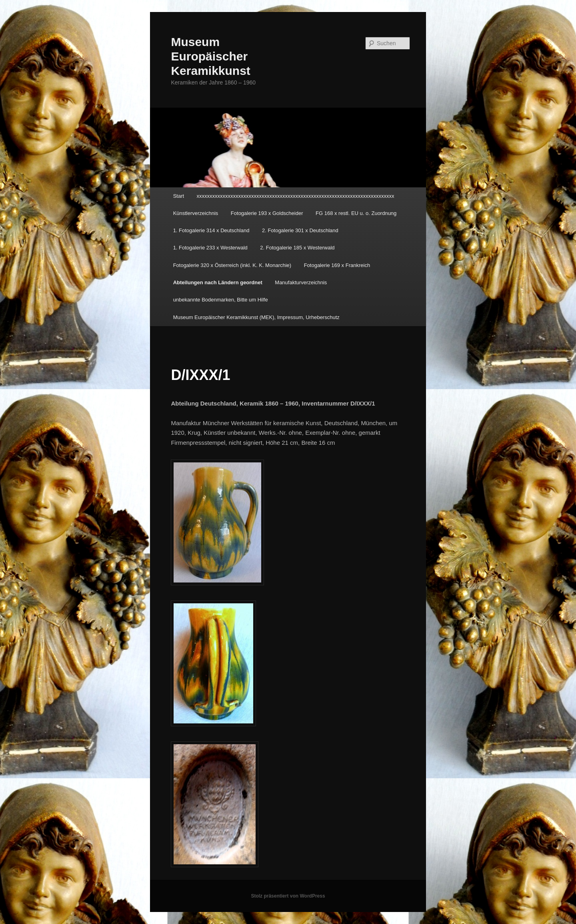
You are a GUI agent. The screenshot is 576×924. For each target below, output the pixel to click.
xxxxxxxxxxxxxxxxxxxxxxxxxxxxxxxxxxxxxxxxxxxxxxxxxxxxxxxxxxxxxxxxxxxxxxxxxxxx (296, 196)
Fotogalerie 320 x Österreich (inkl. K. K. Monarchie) (232, 265)
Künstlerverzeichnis (196, 213)
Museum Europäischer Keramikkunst (210, 56)
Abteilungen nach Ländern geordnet (218, 282)
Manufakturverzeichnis (301, 282)
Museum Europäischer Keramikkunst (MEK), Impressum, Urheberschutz (256, 317)
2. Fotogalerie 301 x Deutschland (300, 230)
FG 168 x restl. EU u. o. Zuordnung (356, 213)
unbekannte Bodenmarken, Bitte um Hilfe (221, 300)
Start (179, 196)
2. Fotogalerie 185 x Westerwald (297, 248)
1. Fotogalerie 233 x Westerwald (210, 248)
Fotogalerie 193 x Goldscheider (267, 213)
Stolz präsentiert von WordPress (288, 896)
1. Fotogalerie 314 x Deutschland (211, 230)
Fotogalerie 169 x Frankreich (337, 265)
